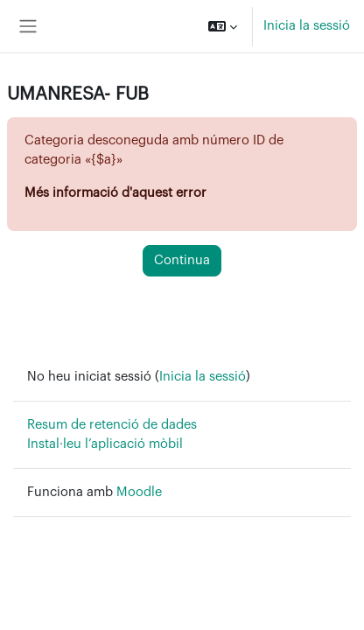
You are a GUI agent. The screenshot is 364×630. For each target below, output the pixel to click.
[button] (223, 26)
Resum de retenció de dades (112, 425)
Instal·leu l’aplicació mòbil (105, 444)
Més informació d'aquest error (115, 193)
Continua (182, 260)
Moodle (139, 492)
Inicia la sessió (307, 26)
